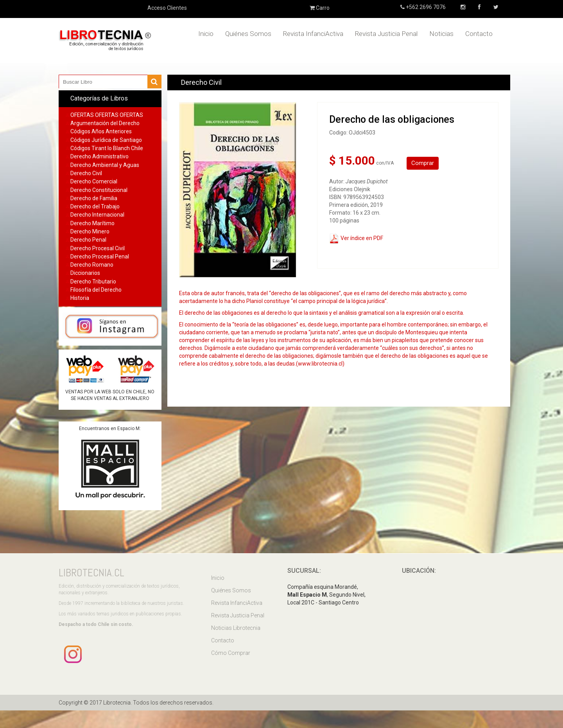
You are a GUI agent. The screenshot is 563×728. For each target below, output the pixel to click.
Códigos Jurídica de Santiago (106, 140)
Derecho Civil (86, 173)
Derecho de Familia (94, 198)
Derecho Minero (90, 231)
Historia (80, 298)
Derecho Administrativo (100, 156)
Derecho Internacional (97, 215)
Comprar (423, 163)
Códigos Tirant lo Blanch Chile (107, 148)
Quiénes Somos (248, 34)
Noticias (441, 34)
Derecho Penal (88, 240)
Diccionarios (85, 273)
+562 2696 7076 (425, 7)
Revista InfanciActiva (313, 34)
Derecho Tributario (93, 282)
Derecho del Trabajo (95, 206)
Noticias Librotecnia (236, 628)
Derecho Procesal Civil (98, 248)
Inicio (206, 34)
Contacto (479, 34)
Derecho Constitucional (99, 190)
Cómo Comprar (231, 653)
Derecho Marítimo (92, 223)
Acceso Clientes (167, 8)
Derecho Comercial (94, 181)
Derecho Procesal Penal (100, 256)
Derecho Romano (92, 265)
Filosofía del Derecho (96, 290)
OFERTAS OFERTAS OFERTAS (107, 115)
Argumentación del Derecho (105, 123)
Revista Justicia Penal (386, 34)
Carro (320, 8)
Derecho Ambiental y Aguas (105, 165)
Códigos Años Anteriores (101, 131)
